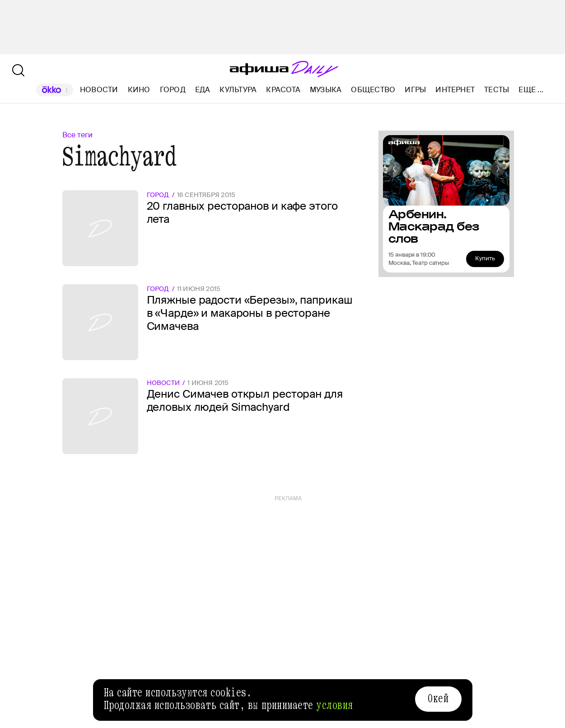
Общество (373, 90)
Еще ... (531, 90)
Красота (283, 90)
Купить (485, 258)
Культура (238, 90)
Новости (99, 90)
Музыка (326, 90)
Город (173, 90)
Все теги (77, 135)
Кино (139, 90)
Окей (438, 699)
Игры (415, 90)
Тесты (497, 90)
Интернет (455, 90)
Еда (203, 90)
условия (335, 705)
